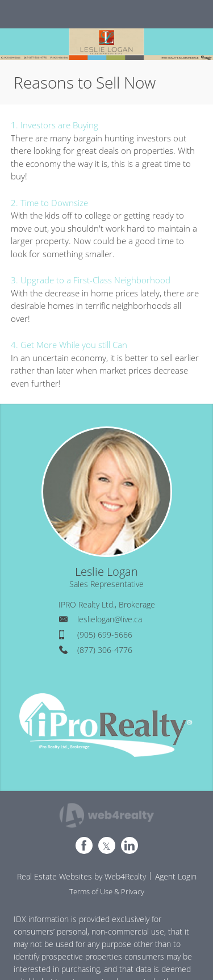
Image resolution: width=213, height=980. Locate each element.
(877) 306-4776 (105, 650)
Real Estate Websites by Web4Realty (82, 876)
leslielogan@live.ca (110, 619)
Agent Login (176, 876)
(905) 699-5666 (105, 635)
